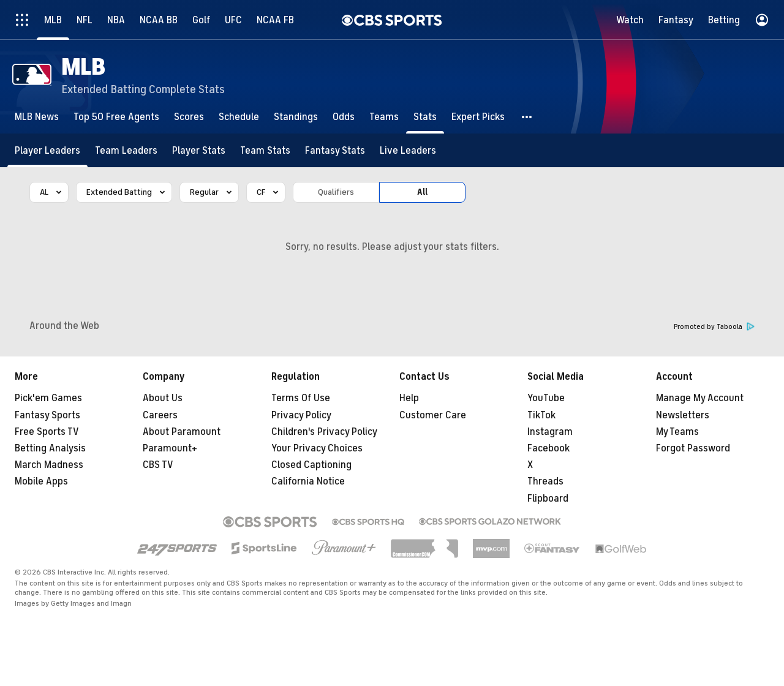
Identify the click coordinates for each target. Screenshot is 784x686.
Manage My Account (700, 398)
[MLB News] (37, 117)
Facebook (548, 448)
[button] (527, 117)
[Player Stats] (199, 150)
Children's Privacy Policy (324, 432)
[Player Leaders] (47, 150)
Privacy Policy (301, 415)
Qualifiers (336, 192)
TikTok (541, 415)
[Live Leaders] (408, 150)
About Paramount (182, 432)
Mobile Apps (41, 481)
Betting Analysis (50, 448)
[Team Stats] (265, 150)
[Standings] (296, 117)
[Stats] (425, 117)
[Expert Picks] (478, 117)
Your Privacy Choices (317, 448)
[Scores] (189, 117)
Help (409, 398)
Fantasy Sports (47, 415)
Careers (160, 415)
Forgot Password (693, 448)
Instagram (550, 432)
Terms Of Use (301, 398)
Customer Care (433, 415)
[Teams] (384, 117)
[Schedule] (239, 117)
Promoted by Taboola (714, 327)
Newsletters (683, 415)
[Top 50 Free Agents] (116, 117)
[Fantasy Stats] (335, 150)
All (422, 192)
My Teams (677, 432)
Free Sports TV (47, 432)
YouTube (546, 398)
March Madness (49, 465)
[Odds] (344, 117)
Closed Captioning (311, 465)
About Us (163, 398)
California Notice (308, 481)
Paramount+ (170, 448)
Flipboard (548, 499)
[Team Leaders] (126, 150)
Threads (545, 481)
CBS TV (158, 465)
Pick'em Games (48, 398)
